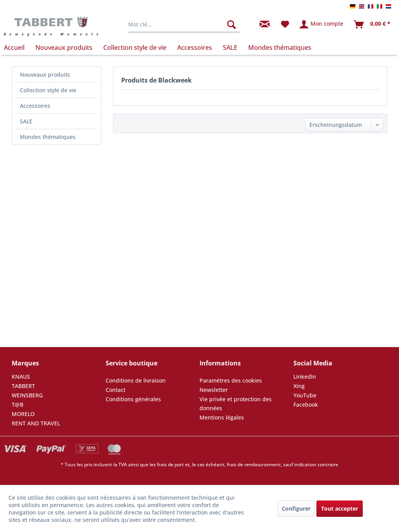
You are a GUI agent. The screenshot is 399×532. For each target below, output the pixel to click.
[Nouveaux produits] (64, 47)
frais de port (170, 464)
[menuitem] (184, 25)
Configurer (296, 508)
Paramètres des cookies (231, 380)
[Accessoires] (195, 47)
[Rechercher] (231, 25)
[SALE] (230, 47)
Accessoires (35, 106)
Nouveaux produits (45, 75)
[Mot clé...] (184, 25)
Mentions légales (222, 417)
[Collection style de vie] (135, 47)
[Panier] (373, 25)
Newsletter (214, 390)
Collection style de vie (48, 90)
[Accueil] (17, 47)
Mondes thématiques (48, 137)
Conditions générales (133, 399)
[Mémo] (285, 25)
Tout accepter (340, 508)
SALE (26, 121)
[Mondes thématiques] (280, 47)
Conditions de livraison (136, 380)
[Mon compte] (322, 25)
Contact (116, 390)
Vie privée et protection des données (236, 404)
